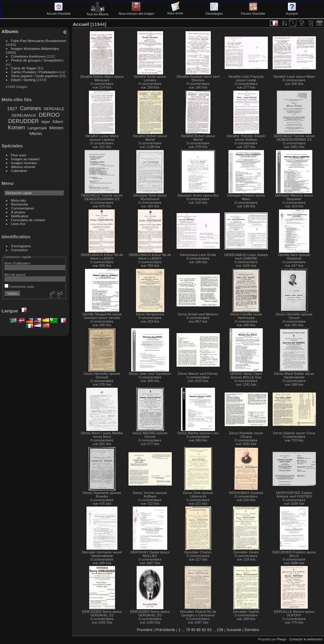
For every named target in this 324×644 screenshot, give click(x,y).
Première (145, 630)
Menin (36, 133)
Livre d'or (18, 224)
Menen (56, 128)
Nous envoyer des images (136, 12)
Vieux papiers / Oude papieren (35, 76)
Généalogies (214, 12)
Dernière (252, 630)
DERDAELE (54, 109)
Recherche (20, 204)
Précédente (165, 630)
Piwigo (282, 639)
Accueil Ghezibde (59, 12)
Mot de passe (15, 274)
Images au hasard (25, 159)
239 (220, 630)
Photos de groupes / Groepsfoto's (37, 60)
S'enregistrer (21, 246)
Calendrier (19, 171)
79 (188, 630)
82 (204, 630)
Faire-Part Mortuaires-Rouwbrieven (39, 41)
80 (193, 630)
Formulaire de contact (28, 220)
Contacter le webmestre (306, 639)
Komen (16, 128)
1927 (12, 108)
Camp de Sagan (24, 68)
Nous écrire (175, 12)
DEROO (49, 115)
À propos (18, 212)
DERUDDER (24, 121)
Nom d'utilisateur (18, 263)
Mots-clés (19, 200)
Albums (10, 31)
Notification (20, 216)
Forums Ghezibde (253, 12)
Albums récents (23, 167)
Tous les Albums (98, 13)
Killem (58, 122)
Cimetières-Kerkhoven (29, 56)
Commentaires (23, 208)
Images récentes (24, 163)
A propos (292, 12)
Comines (30, 108)
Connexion (20, 250)
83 (209, 630)
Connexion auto (19, 286)
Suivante (234, 630)
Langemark (37, 128)
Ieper (46, 122)
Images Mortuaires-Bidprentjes (35, 48)
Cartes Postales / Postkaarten (35, 72)
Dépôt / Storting (23, 80)
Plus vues (19, 155)
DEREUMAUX (24, 115)
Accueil (81, 24)
